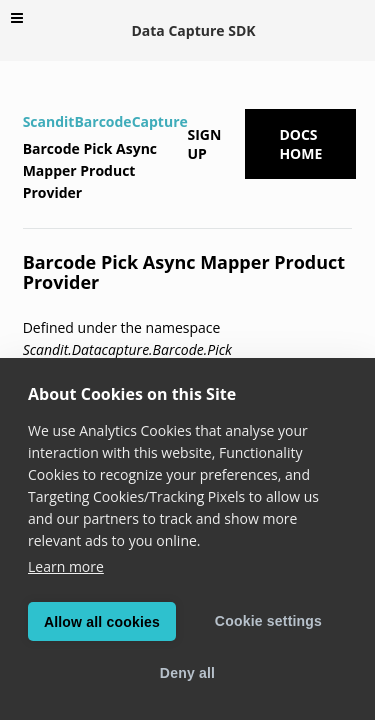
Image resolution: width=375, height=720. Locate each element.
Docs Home (300, 144)
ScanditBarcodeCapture (105, 121)
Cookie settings (268, 621)
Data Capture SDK (193, 30)
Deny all (187, 673)
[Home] (25, 95)
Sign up (205, 144)
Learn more (66, 566)
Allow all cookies (102, 622)
